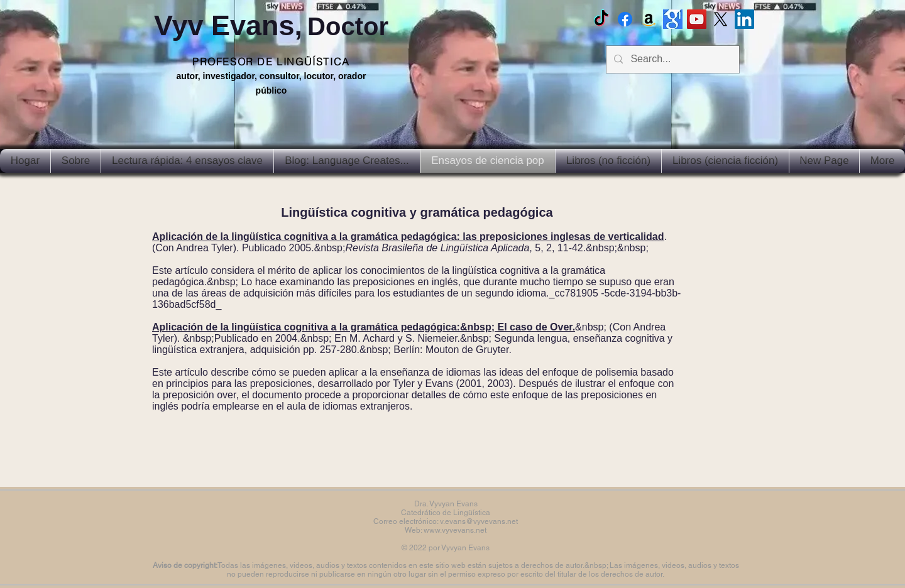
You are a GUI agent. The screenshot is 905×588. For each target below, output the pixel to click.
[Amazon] (649, 19)
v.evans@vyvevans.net (479, 521)
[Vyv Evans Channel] (697, 19)
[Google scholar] (673, 19)
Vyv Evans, (271, 25)
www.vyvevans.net (455, 530)
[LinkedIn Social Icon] (744, 19)
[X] (721, 19)
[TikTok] (601, 19)
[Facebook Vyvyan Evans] (625, 19)
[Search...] (672, 59)
